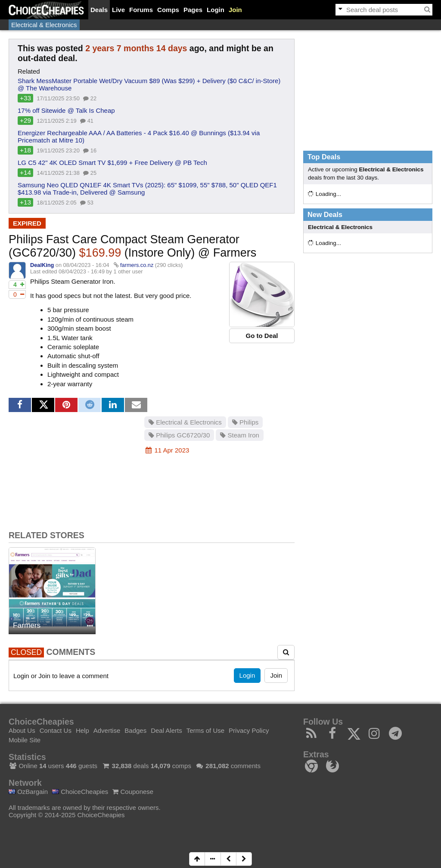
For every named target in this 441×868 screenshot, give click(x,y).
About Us (22, 730)
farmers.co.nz (137, 265)
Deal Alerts (166, 730)
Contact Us (56, 730)
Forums (141, 10)
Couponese (133, 792)
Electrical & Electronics (44, 25)
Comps (168, 10)
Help (82, 730)
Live (118, 10)
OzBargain (28, 792)
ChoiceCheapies (80, 792)
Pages (193, 10)
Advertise (107, 730)
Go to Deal (262, 336)
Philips (245, 422)
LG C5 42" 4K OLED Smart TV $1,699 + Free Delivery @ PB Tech (112, 163)
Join (235, 10)
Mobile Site (25, 740)
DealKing (42, 265)
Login (216, 10)
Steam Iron (240, 435)
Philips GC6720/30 (179, 435)
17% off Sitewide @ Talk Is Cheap (66, 110)
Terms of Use (205, 730)
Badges (135, 730)
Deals (99, 10)
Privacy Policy (249, 730)
